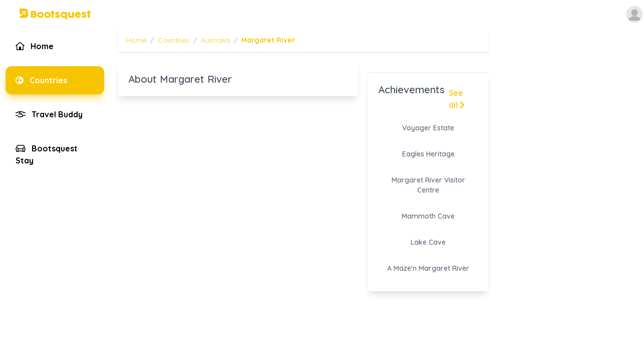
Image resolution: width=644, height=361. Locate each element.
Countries (174, 40)
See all (457, 99)
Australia (215, 40)
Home (136, 40)
